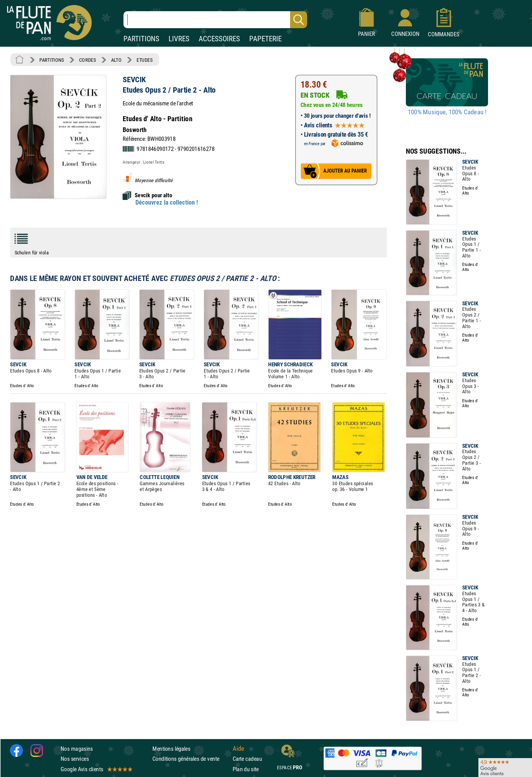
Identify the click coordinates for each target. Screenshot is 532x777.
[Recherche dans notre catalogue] (215, 20)
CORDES (87, 60)
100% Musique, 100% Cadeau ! (447, 112)
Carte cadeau (247, 759)
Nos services (75, 759)
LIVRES (179, 39)
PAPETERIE (265, 39)
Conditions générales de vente (191, 759)
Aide (238, 749)
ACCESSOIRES (219, 39)
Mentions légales (171, 749)
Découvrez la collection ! (167, 202)
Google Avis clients (96, 769)
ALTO (116, 60)
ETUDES (144, 60)
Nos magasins (77, 749)
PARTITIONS (141, 39)
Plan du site (246, 769)
